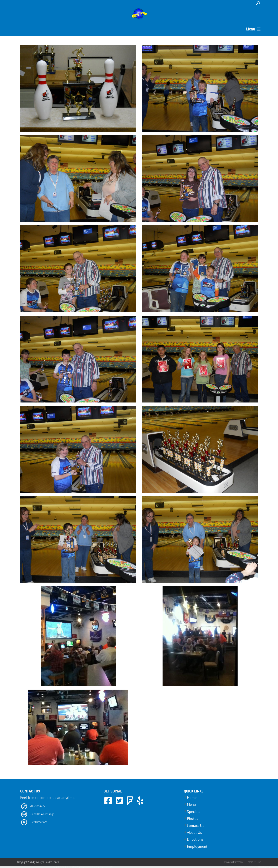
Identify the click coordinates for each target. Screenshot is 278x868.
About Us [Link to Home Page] (194, 838)
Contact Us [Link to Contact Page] (196, 831)
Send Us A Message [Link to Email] (42, 819)
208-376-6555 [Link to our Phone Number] (38, 811)
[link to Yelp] (140, 806)
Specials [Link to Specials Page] (194, 817)
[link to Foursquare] (131, 806)
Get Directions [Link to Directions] (39, 827)
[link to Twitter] (120, 806)
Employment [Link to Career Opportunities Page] (197, 852)
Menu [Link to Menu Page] (191, 810)
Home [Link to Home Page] (192, 803)
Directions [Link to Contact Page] (195, 845)
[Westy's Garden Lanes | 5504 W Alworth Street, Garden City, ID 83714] (139, 14)
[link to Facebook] (109, 806)
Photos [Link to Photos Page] (193, 824)
